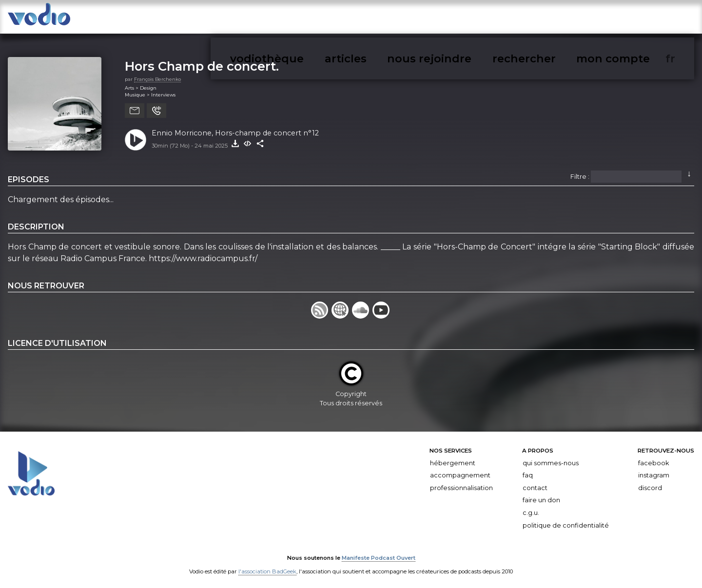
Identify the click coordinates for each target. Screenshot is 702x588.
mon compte (653, 19)
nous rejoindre (543, 19)
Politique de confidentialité (566, 520)
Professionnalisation (461, 483)
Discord (650, 483)
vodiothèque (447, 19)
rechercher (600, 19)
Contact (535, 483)
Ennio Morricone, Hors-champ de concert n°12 (235, 128)
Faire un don (541, 495)
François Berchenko (157, 74)
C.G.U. (531, 508)
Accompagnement (460, 470)
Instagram (654, 470)
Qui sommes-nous (551, 458)
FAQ (528, 470)
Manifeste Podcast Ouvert (379, 553)
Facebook (653, 458)
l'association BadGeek (267, 567)
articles (493, 19)
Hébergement (453, 458)
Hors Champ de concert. (202, 61)
